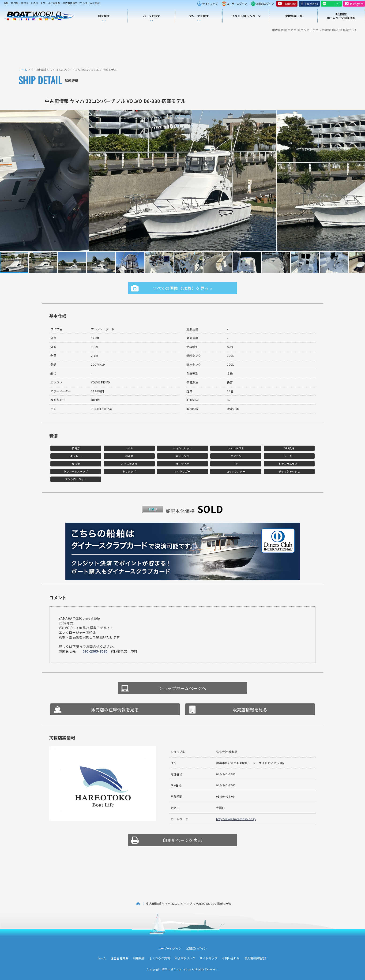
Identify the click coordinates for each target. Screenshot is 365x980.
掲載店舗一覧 (294, 16)
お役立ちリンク (185, 958)
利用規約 (139, 958)
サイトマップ (210, 4)
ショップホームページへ (182, 688)
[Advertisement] (183, 49)
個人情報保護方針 (256, 958)
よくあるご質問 (160, 958)
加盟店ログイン (265, 4)
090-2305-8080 (95, 651)
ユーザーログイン (237, 4)
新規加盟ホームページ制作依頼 (341, 16)
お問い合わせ (231, 958)
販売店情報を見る (250, 710)
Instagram (357, 4)
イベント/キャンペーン (246, 16)
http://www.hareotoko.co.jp (236, 819)
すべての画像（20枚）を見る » (182, 288)
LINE (337, 4)
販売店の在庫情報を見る (115, 710)
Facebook (311, 4)
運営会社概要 (119, 958)
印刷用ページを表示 (182, 840)
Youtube (290, 4)
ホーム (23, 69)
